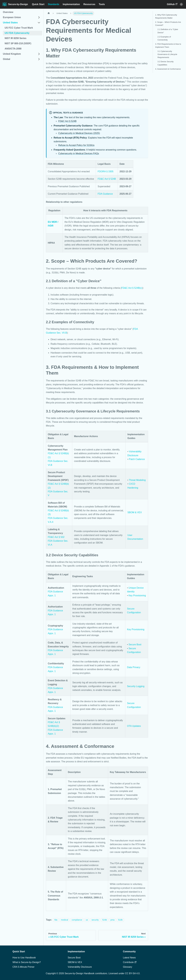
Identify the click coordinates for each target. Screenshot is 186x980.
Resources (89, 4)
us (87, 920)
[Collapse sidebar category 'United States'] (39, 23)
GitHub (172, 4)
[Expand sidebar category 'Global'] (39, 59)
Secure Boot (135, 645)
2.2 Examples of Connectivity (164, 38)
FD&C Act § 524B (67, 121)
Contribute (130, 962)
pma (112, 920)
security (95, 920)
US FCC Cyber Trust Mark (19, 28)
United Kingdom (12, 54)
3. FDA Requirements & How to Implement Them (168, 46)
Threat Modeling (137, 480)
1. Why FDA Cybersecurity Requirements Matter (166, 16)
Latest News (129, 958)
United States (10, 23)
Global (7, 59)
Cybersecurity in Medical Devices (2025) (79, 133)
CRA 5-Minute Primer (23, 967)
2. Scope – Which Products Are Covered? (168, 24)
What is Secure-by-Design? (27, 962)
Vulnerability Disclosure (80, 967)
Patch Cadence (137, 459)
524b (105, 920)
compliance (77, 920)
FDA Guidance (105, 194)
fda (56, 920)
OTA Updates (134, 726)
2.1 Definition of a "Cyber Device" (168, 31)
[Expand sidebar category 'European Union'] (39, 17)
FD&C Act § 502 (56, 537)
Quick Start (38, 4)
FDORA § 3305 (106, 171)
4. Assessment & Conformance (168, 69)
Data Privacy (134, 667)
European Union (12, 17)
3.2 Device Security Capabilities (166, 63)
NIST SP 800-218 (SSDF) (18, 43)
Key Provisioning (137, 595)
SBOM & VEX (135, 512)
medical (65, 920)
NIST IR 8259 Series (15, 38)
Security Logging (136, 686)
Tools (102, 4)
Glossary (128, 967)
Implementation (71, 4)
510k (120, 920)
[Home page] (49, 13)
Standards (53, 4)
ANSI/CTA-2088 (13, 49)
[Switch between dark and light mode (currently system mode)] (181, 4)
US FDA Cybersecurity (17, 33)
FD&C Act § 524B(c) (132, 288)
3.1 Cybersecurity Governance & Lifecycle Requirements (167, 54)
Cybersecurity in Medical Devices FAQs (79, 153)
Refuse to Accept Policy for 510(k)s (76, 145)
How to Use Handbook (24, 958)
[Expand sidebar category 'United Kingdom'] (39, 54)
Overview (8, 12)
